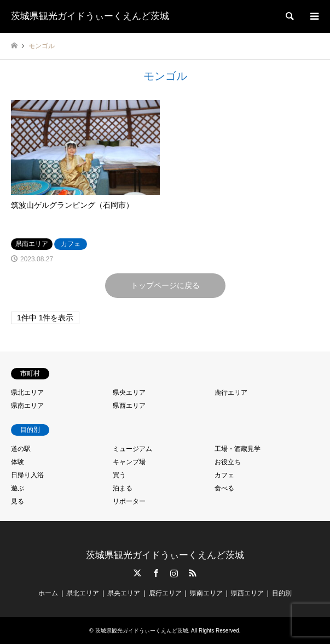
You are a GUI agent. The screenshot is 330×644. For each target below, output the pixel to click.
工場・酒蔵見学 (238, 449)
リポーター (129, 501)
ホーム (48, 593)
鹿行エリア (231, 393)
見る (18, 501)
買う (119, 475)
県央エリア (129, 393)
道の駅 (21, 449)
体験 (18, 462)
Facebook (156, 573)
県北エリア (27, 393)
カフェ (224, 475)
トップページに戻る (165, 285)
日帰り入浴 (27, 475)
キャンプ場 (129, 462)
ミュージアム (132, 449)
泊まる (123, 488)
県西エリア (129, 406)
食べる (224, 488)
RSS (193, 573)
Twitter (137, 573)
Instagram (174, 573)
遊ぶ (18, 488)
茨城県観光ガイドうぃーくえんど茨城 (165, 555)
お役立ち (228, 462)
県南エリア (27, 406)
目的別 (282, 593)
